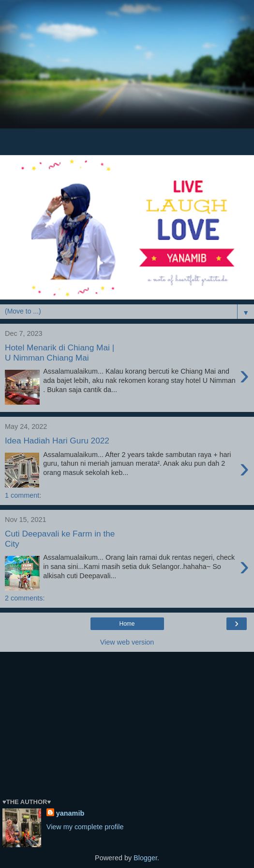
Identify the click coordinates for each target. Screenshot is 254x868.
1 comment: (23, 495)
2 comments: (25, 598)
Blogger (145, 858)
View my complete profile (85, 827)
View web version (127, 642)
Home (127, 624)
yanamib (70, 813)
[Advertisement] (127, 82)
